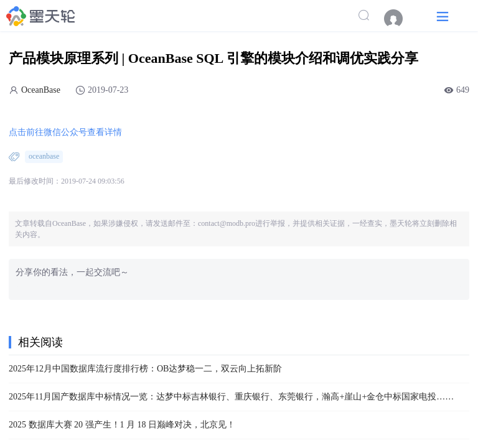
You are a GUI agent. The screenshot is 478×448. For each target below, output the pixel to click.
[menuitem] (400, 19)
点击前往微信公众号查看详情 (65, 132)
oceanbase (44, 156)
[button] (443, 16)
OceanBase (41, 90)
